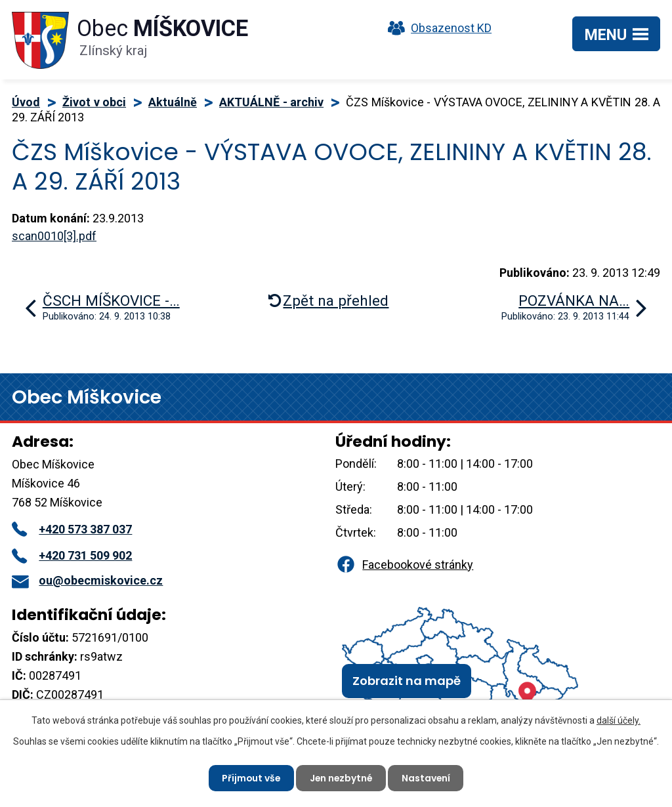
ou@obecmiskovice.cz (87, 580)
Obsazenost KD (436, 28)
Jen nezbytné (341, 777)
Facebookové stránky (404, 565)
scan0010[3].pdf (54, 236)
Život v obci (94, 102)
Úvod (26, 102)
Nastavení (428, 777)
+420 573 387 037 (72, 529)
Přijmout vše (250, 777)
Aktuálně (173, 102)
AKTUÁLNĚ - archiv (271, 102)
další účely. (619, 720)
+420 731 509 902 (72, 555)
